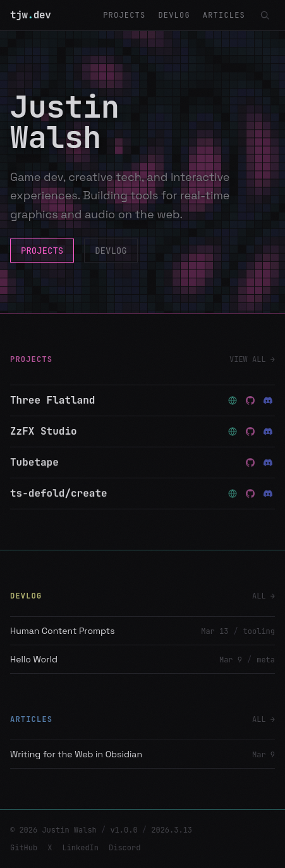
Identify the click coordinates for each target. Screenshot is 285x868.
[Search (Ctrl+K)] (265, 15)
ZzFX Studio (44, 431)
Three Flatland (52, 400)
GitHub (24, 848)
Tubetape (34, 463)
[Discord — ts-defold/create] (268, 494)
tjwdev (30, 15)
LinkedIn (80, 848)
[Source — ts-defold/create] (250, 494)
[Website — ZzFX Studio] (233, 431)
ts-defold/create (59, 494)
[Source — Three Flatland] (250, 400)
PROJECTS (124, 15)
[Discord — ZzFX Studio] (268, 431)
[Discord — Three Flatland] (268, 400)
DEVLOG (174, 15)
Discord (124, 848)
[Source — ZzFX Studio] (250, 431)
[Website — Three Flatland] (233, 400)
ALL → (264, 596)
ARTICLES (224, 15)
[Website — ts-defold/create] (233, 494)
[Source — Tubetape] (250, 463)
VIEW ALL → (252, 359)
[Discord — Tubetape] (268, 463)
